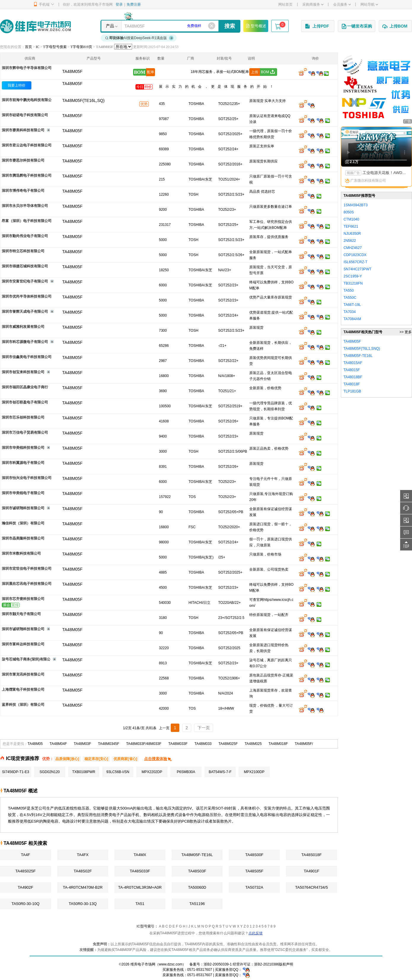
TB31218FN (353, 283)
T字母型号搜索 (55, 47)
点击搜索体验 (158, 759)
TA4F (26, 855)
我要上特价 (17, 85)
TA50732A (254, 887)
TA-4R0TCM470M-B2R (83, 887)
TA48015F (352, 370)
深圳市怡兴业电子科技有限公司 (27, 478)
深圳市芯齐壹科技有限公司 (23, 599)
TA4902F (26, 887)
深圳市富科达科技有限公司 (23, 644)
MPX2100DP (254, 772)
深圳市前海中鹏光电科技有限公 (27, 100)
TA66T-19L (352, 305)
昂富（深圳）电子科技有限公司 (27, 221)
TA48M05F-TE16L (197, 855)
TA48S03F (197, 871)
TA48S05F (254, 871)
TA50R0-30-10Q (25, 904)
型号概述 (256, 26)
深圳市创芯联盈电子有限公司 (25, 402)
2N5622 (350, 241)
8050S (349, 212)
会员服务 (342, 4)
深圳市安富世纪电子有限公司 (25, 281)
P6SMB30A (186, 772)
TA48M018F (278, 744)
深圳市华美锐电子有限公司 (23, 493)
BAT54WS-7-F (220, 772)
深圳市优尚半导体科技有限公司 (27, 296)
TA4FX (83, 855)
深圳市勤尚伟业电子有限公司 (25, 236)
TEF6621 (351, 226)
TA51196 (197, 904)
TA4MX (140, 855)
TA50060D (197, 887)
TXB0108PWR (84, 772)
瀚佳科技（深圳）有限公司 (23, 523)
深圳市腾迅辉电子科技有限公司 (27, 175)
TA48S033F (140, 871)
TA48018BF (353, 377)
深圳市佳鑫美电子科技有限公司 (27, 357)
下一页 (204, 728)
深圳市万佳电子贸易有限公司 (25, 432)
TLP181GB (352, 391)
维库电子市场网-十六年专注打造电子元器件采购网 (35, 26)
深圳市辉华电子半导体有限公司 (27, 68)
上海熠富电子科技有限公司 (23, 689)
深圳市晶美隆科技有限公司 (23, 538)
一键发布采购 (357, 26)
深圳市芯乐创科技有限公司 (23, 417)
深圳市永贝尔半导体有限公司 (25, 206)
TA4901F (312, 871)
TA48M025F (228, 744)
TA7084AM (352, 319)
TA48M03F (82, 744)
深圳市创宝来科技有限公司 (23, 372)
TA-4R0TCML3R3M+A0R (140, 887)
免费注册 (134, 4)
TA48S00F (254, 855)
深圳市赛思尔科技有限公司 (23, 160)
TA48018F (352, 384)
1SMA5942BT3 (356, 205)
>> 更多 (406, 332)
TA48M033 (203, 744)
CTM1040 (351, 219)
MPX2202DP (152, 772)
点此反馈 (255, 933)
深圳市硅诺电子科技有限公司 (25, 115)
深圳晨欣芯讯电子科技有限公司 (27, 584)
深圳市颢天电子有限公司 (21, 614)
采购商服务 (313, 4)
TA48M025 (253, 744)
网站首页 (285, 4)
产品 (110, 26)
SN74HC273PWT (357, 269)
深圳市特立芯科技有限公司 (23, 251)
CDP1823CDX (355, 255)
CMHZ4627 (353, 248)
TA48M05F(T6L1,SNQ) (362, 349)
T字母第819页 (81, 47)
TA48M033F (178, 744)
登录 (119, 4)
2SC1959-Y (353, 276)
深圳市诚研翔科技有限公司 (23, 508)
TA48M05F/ (304, 744)
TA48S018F (312, 855)
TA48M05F (72, 84)
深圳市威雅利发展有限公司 (23, 327)
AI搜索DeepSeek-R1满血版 (140, 38)
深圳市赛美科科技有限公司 (23, 130)
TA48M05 (35, 744)
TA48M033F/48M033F (144, 744)
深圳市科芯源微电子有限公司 (25, 342)
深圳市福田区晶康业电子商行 (25, 387)
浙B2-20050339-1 (218, 964)
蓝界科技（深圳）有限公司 (23, 705)
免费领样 (194, 26)
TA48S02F (83, 871)
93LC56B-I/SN (118, 772)
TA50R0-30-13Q (83, 904)
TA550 (349, 291)
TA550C (350, 298)
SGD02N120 (49, 772)
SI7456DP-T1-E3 (16, 772)
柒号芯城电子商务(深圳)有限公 (26, 659)
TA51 (140, 904)
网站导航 (369, 4)
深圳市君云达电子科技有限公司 (27, 145)
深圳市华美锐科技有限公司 (23, 448)
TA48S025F (25, 871)
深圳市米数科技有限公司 (21, 553)
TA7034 (350, 312)
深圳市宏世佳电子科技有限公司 (27, 569)
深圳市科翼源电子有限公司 (23, 463)
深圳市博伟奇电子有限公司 (23, 191)
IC (38, 47)
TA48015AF (353, 363)
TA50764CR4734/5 (312, 887)
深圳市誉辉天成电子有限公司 (25, 312)
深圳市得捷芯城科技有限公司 (25, 266)
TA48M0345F (108, 744)
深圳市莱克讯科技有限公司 (23, 674)
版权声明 (286, 964)
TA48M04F (58, 744)
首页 (28, 47)
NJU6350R (352, 234)
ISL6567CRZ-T (356, 262)
